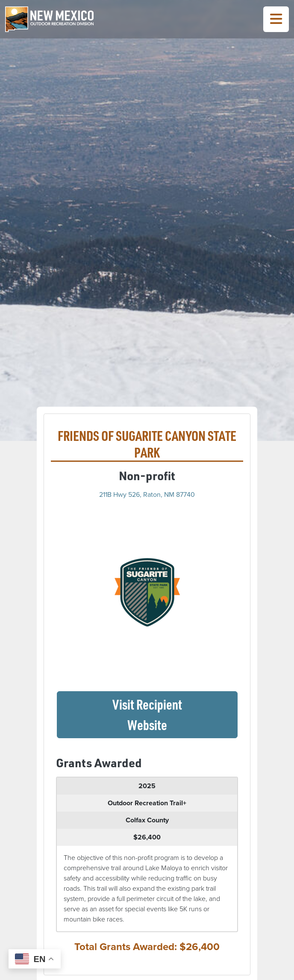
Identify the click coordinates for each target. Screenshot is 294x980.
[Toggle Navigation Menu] (276, 19)
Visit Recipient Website (175, 714)
